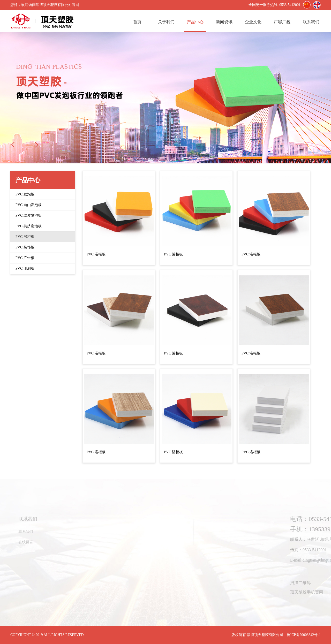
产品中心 (195, 22)
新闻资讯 (224, 22)
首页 (137, 22)
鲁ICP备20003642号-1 (304, 635)
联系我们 (311, 22)
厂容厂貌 (282, 22)
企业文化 (253, 22)
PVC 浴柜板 (96, 254)
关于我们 (166, 22)
